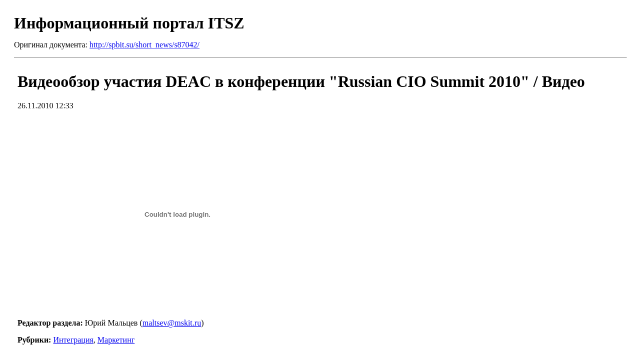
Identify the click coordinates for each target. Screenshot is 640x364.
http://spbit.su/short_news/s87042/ (144, 45)
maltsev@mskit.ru (172, 323)
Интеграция (73, 340)
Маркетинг (116, 340)
